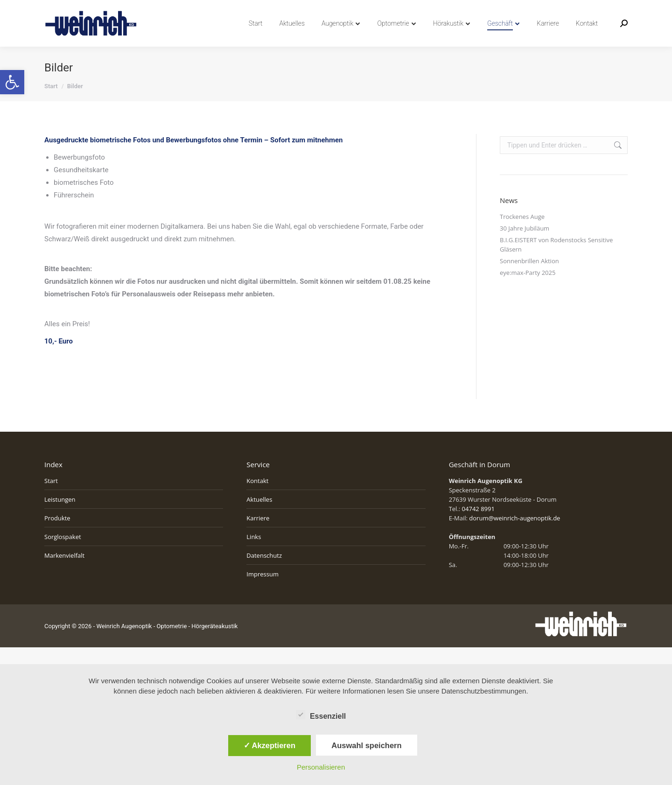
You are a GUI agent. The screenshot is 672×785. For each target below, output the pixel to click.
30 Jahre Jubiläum (525, 245)
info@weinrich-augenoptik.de (143, 9)
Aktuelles (259, 516)
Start (51, 498)
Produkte (57, 535)
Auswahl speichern (366, 745)
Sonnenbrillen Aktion (529, 278)
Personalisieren (321, 767)
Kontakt (257, 498)
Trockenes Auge (522, 233)
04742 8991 (66, 9)
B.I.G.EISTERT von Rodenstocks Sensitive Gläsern (556, 261)
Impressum (262, 591)
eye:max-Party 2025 (528, 289)
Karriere (258, 535)
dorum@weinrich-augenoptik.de (514, 535)
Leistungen (60, 516)
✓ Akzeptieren (270, 745)
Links (254, 554)
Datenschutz (264, 572)
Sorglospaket (63, 554)
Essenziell (321, 715)
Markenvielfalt (64, 572)
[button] (12, 82)
